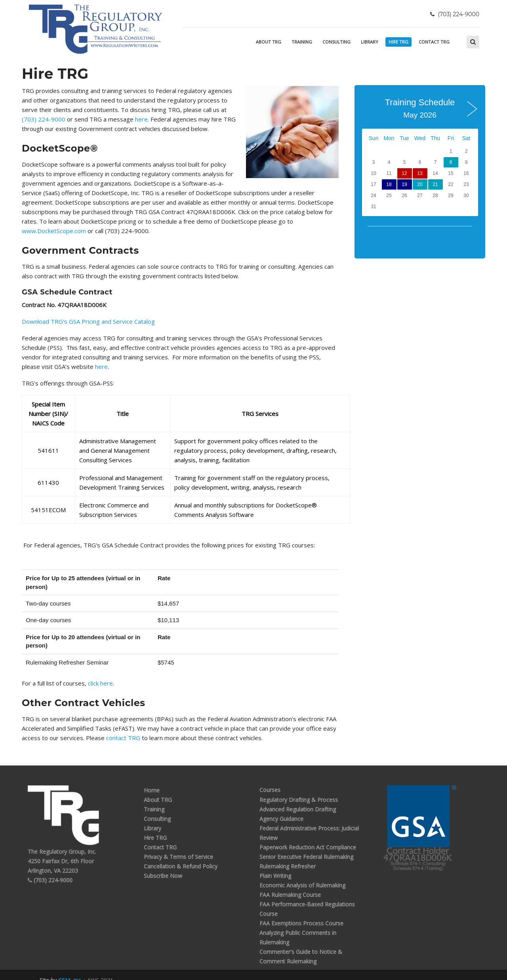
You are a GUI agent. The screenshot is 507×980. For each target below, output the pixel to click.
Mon (389, 138)
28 (435, 196)
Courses (270, 780)
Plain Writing (275, 866)
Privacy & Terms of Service (178, 847)
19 (404, 184)
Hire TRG (398, 42)
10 (373, 173)
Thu (435, 138)
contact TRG (124, 728)
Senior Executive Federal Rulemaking (306, 847)
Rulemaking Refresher (288, 856)
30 (466, 196)
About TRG (269, 42)
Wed (420, 138)
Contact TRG (434, 42)
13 (420, 173)
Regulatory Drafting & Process (299, 790)
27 (420, 196)
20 (420, 184)
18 (389, 184)
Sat (466, 138)
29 (451, 196)
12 (404, 173)
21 (435, 184)
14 (435, 173)
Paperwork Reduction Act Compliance (308, 837)
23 (466, 184)
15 (451, 173)
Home (152, 780)
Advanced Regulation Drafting (298, 799)
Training (302, 42)
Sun (374, 138)
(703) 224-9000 (218, 110)
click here (100, 674)
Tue (404, 138)
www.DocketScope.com (196, 221)
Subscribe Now (163, 866)
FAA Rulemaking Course (290, 885)
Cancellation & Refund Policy (181, 856)
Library (370, 42)
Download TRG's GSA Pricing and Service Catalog (88, 312)
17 (373, 184)
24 (373, 196)
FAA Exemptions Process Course (301, 913)
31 (373, 207)
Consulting (336, 42)
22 (451, 184)
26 (404, 196)
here (89, 119)
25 (389, 196)
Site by (60, 971)
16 (466, 173)
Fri (451, 138)
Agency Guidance (281, 809)
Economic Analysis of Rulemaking (302, 875)
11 (389, 173)
